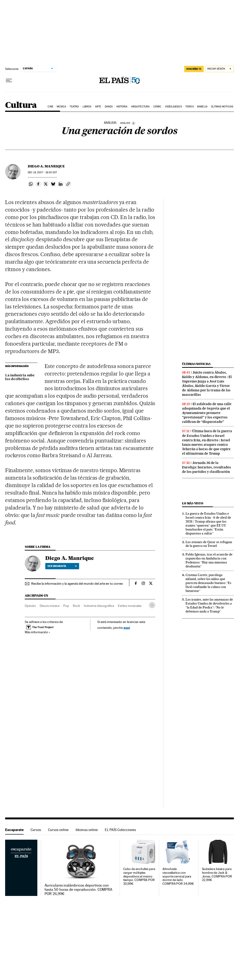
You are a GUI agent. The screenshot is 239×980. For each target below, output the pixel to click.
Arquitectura (140, 107)
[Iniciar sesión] (220, 69)
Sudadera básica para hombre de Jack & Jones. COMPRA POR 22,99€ (217, 875)
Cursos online (58, 830)
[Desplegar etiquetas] (152, 605)
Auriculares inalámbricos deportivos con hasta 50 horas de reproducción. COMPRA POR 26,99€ (79, 890)
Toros (190, 107)
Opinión (30, 606)
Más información (37, 632)
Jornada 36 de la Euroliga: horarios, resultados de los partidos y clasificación (207, 467)
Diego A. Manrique (46, 166)
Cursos (36, 830)
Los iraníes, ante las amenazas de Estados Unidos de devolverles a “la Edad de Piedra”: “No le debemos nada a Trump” (209, 605)
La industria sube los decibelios (20, 377)
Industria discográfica (99, 606)
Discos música (50, 606)
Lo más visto (193, 503)
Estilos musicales (130, 606)
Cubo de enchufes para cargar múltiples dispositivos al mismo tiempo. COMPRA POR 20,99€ (139, 876)
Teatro (74, 107)
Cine (50, 107)
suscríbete (194, 69)
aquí (127, 628)
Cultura (21, 105)
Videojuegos (173, 107)
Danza (109, 107)
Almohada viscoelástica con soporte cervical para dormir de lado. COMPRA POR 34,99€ (178, 876)
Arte (98, 107)
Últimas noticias (222, 107)
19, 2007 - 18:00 (42, 172)
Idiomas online (87, 830)
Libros (87, 107)
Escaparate (14, 830)
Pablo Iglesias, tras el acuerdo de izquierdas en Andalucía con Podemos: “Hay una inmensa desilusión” (209, 560)
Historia (122, 107)
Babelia (202, 107)
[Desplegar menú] (9, 81)
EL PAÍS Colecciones (120, 830)
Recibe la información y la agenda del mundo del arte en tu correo (77, 584)
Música (61, 107)
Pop (66, 606)
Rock (76, 606)
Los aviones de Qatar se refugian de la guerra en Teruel (209, 544)
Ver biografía (62, 566)
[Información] (134, 123)
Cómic (157, 107)
